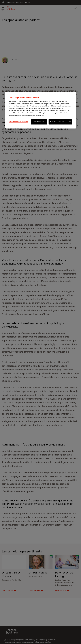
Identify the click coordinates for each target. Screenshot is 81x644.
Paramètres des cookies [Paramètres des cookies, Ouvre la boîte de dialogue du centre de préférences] (18, 122)
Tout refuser (39, 122)
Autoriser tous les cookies (60, 122)
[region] (41, 110)
